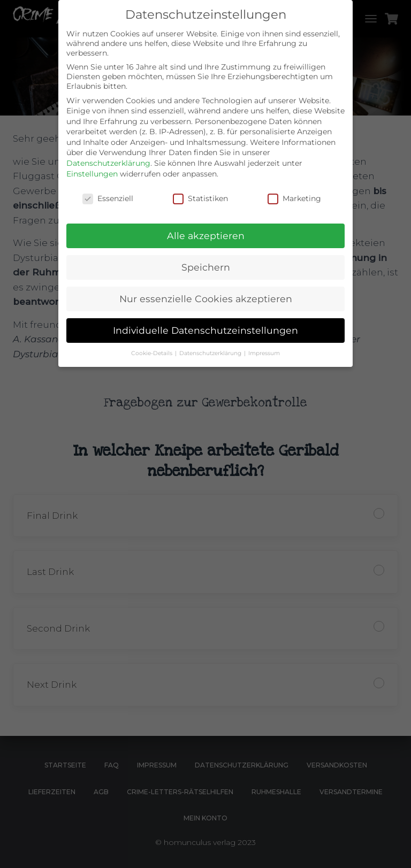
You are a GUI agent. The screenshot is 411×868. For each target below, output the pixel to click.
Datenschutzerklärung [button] (211, 353)
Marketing (294, 198)
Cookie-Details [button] (153, 353)
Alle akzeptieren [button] (206, 236)
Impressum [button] (264, 353)
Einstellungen (92, 174)
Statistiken (200, 198)
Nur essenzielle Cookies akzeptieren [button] (206, 299)
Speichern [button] (206, 267)
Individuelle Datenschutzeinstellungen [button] (205, 330)
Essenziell (108, 198)
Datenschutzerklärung (108, 163)
